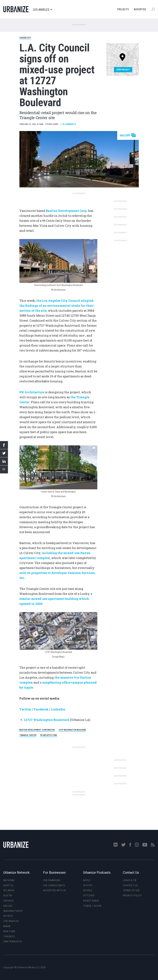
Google (88, 890)
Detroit (8, 916)
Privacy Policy (132, 896)
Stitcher (89, 896)
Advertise (140, 9)
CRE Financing (52, 880)
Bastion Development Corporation (37, 730)
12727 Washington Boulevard (47, 720)
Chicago (9, 901)
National (9, 880)
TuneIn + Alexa (92, 906)
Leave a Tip (130, 880)
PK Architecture (49, 735)
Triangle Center (28, 735)
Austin (8, 896)
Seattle (9, 885)
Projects (123, 9)
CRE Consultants (54, 885)
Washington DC (13, 911)
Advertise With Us (55, 890)
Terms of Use (131, 890)
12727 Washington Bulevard (72, 730)
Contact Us (130, 885)
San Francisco (13, 942)
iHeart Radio (91, 901)
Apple (87, 880)
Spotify (88, 885)
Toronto (9, 937)
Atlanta (9, 890)
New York (9, 931)
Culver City (25, 38)
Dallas (8, 906)
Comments (68, 124)
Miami (7, 926)
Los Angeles (43, 10)
